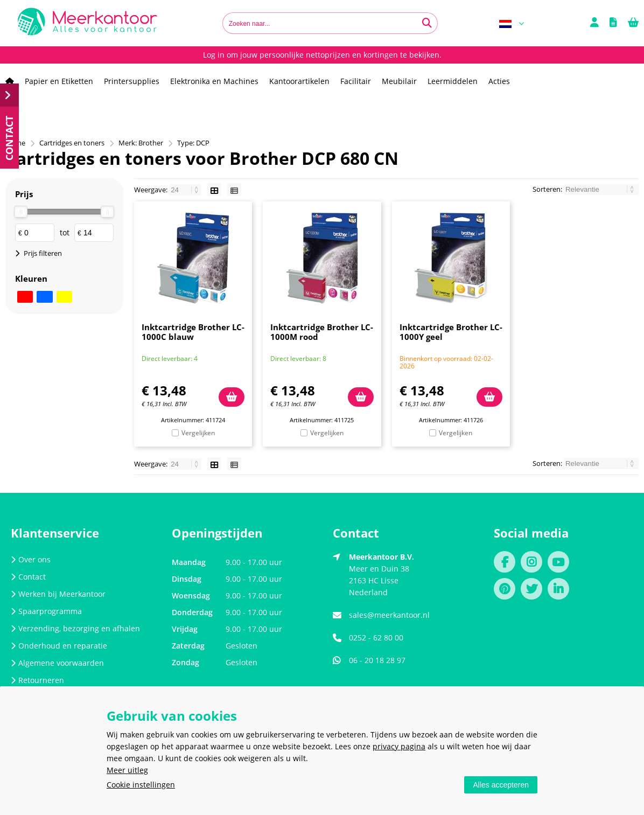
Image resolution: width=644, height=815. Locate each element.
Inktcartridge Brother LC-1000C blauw (193, 332)
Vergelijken (198, 433)
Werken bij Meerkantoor (58, 594)
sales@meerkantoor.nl (389, 615)
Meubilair (399, 81)
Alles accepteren (501, 785)
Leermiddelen (453, 81)
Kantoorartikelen (299, 81)
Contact (28, 577)
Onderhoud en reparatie (59, 646)
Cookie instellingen (141, 785)
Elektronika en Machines (214, 81)
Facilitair (356, 81)
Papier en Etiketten (59, 81)
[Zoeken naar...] (427, 23)
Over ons (31, 559)
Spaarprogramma (46, 611)
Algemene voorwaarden (57, 663)
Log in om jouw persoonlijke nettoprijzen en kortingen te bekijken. (322, 55)
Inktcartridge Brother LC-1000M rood (322, 332)
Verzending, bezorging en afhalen (75, 628)
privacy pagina (399, 746)
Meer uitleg (127, 770)
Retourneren (37, 680)
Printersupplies (132, 81)
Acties (499, 81)
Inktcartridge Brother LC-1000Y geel (451, 332)
